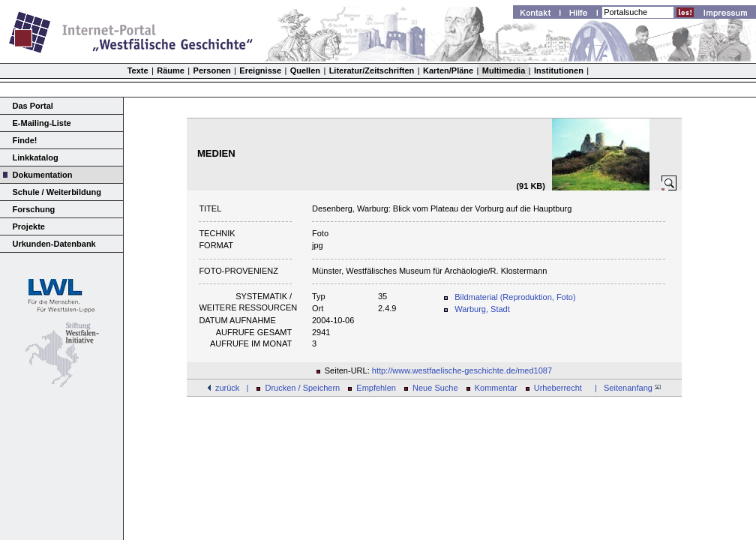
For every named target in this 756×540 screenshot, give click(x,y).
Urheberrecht (558, 388)
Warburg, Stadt (482, 309)
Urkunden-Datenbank (54, 244)
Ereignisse (260, 70)
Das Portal (33, 106)
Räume (171, 70)
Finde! (25, 140)
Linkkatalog (36, 157)
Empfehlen (376, 388)
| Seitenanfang (625, 388)
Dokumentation (43, 175)
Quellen (305, 70)
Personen (212, 70)
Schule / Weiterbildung (57, 192)
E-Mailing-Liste (42, 123)
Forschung (34, 209)
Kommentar (496, 388)
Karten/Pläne (448, 70)
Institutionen (559, 70)
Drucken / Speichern (303, 388)
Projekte (29, 226)
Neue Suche (435, 388)
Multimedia (504, 70)
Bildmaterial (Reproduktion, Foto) (515, 297)
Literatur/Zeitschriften (372, 70)
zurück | (232, 388)
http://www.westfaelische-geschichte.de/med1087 (462, 370)
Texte (138, 70)
